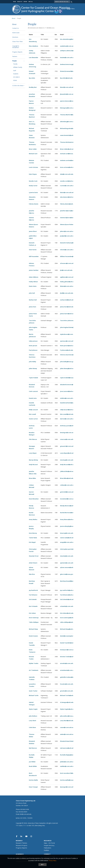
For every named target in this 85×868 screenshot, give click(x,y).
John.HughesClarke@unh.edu (69, 327)
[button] (72, 8)
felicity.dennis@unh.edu (68, 204)
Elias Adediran (33, 46)
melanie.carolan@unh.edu (68, 160)
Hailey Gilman (33, 282)
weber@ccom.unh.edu (67, 734)
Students (16, 74)
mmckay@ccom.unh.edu (68, 460)
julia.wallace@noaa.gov (68, 716)
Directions (15, 37)
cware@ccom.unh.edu (67, 727)
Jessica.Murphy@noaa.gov (69, 526)
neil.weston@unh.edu (67, 748)
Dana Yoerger (33, 787)
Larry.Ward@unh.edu (67, 721)
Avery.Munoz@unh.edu (67, 519)
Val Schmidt (33, 599)
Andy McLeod (33, 465)
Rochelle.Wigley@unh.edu (68, 755)
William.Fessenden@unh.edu (69, 256)
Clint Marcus (33, 439)
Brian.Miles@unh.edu (67, 478)
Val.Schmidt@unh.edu (67, 599)
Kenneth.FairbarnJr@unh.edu (69, 243)
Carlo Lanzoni (33, 391)
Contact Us (15, 28)
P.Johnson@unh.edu (67, 350)
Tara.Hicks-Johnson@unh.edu (70, 320)
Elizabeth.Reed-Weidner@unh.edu (71, 741)
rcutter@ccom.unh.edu (68, 186)
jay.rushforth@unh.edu (68, 590)
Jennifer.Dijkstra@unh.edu (69, 211)
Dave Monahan (34, 499)
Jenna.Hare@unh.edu (67, 307)
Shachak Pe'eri (34, 556)
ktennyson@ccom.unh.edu (69, 650)
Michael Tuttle (34, 695)
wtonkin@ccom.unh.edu (68, 663)
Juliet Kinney (33, 368)
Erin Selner (32, 613)
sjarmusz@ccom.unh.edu (68, 341)
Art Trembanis (34, 670)
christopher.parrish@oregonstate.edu (72, 549)
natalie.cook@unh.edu (67, 181)
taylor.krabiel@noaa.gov (68, 378)
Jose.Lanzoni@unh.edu (67, 391)
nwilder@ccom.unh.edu (68, 766)
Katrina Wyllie (33, 780)
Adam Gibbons (34, 277)
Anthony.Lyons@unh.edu (68, 426)
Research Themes (21, 843)
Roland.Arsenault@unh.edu (69, 71)
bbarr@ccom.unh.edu (67, 87)
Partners (15, 57)
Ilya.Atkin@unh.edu (66, 78)
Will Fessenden (34, 256)
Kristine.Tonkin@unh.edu (68, 657)
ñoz (36, 519)
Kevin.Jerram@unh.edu (67, 346)
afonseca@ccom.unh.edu (68, 263)
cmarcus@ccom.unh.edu (68, 439)
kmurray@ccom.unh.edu (68, 533)
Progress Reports (17, 52)
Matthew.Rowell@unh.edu (69, 581)
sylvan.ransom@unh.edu (68, 567)
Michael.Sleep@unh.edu (68, 629)
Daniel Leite (33, 398)
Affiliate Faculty (18, 67)
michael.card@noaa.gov (68, 154)
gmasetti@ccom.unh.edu (68, 446)
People (14, 61)
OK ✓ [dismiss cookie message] (42, 865)
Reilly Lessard (33, 410)
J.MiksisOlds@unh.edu (67, 471)
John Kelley (32, 362)
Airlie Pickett (33, 563)
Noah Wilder (33, 766)
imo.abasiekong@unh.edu (69, 39)
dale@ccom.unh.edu (67, 174)
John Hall (32, 293)
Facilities (46, 850)
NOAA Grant (16, 33)
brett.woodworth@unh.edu (69, 773)
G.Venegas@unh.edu (67, 702)
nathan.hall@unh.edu (67, 300)
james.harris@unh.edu (67, 314)
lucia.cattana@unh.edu (68, 167)
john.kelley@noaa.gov (67, 362)
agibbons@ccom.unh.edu (68, 277)
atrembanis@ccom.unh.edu (69, 670)
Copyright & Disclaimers (16, 47)
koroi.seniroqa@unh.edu (68, 618)
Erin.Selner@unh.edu (67, 613)
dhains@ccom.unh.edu (67, 286)
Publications (48, 848)
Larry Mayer (33, 453)
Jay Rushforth (33, 590)
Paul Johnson (33, 350)
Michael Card (33, 154)
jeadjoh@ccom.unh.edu (68, 236)
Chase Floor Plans (17, 42)
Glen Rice (32, 574)
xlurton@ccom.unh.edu (68, 419)
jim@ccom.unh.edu (66, 270)
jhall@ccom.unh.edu (67, 293)
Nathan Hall (33, 300)
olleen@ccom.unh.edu (68, 485)
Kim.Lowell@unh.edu (67, 414)
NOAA (15, 80)
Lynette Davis (33, 192)
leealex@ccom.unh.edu (68, 57)
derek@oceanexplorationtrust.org (71, 636)
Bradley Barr (33, 87)
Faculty (15, 64)
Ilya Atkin (32, 78)
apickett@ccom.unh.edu (68, 563)
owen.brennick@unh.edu (68, 135)
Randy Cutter (33, 186)
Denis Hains (33, 286)
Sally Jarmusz (33, 341)
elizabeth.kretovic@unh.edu (69, 385)
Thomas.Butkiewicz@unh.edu (70, 142)
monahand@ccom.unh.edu (69, 499)
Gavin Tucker (33, 691)
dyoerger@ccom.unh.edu (68, 787)
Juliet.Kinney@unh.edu (67, 368)
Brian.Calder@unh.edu (67, 149)
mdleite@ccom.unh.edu (68, 398)
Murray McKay (33, 460)
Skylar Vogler (33, 709)
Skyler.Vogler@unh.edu (68, 709)
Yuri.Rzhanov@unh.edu (67, 595)
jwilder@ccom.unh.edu (67, 762)
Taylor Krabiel (33, 378)
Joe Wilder (32, 762)
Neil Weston (33, 748)
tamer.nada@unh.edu (67, 538)
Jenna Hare (32, 307)
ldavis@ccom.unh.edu (67, 192)
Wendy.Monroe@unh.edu (68, 506)
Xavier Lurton (33, 419)
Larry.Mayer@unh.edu (67, 453)
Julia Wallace (33, 716)
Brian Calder (33, 149)
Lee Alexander (34, 57)
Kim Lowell (32, 414)
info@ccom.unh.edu (25, 814)
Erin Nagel (32, 542)
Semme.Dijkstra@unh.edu (68, 218)
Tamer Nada (33, 538)
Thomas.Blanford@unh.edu (69, 115)
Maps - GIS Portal (49, 843)
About (14, 18)
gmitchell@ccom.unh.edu (68, 492)
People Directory (49, 845)
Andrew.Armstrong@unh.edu (69, 64)
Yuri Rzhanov (33, 595)
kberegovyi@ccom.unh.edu (69, 108)
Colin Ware (32, 727)
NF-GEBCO (16, 77)
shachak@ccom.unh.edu (68, 556)
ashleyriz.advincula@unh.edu (69, 51)
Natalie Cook (33, 181)
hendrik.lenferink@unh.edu (69, 403)
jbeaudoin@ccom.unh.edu (68, 94)
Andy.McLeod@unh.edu (68, 465)
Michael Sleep (33, 629)
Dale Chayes (33, 174)
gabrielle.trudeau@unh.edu (69, 677)
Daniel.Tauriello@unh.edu (68, 643)
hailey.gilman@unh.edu (68, 282)
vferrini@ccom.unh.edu (68, 250)
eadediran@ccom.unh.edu (68, 46)
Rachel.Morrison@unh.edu (69, 513)
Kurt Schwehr (33, 606)
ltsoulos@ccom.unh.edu (68, 684)
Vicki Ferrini (33, 250)
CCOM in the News (18, 86)
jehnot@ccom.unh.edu (67, 231)
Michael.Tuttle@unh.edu (68, 695)
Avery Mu (32, 519)
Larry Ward (32, 721)
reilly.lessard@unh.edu (67, 410)
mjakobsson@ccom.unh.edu (69, 334)
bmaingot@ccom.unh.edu (68, 433)
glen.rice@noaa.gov (67, 574)
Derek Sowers (33, 636)
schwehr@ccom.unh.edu (68, 606)
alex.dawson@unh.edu (67, 197)
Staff (15, 71)
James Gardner (34, 270)
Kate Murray (33, 533)
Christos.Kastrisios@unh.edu (69, 355)
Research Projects (22, 845)
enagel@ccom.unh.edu (67, 542)
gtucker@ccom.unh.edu (68, 691)
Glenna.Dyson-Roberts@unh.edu (71, 224)
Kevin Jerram (33, 346)
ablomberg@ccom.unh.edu (69, 122)
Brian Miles (32, 478)
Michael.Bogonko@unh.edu (69, 128)
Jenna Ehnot (33, 231)
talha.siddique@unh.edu (68, 622)
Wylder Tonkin (34, 663)
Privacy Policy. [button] (53, 861)
